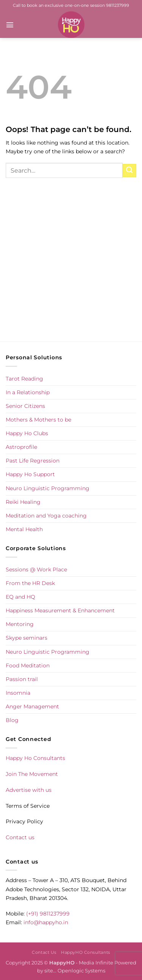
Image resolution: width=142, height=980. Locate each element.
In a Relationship (28, 392)
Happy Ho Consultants (35, 758)
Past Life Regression (33, 461)
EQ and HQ (20, 597)
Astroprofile (21, 447)
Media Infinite (96, 963)
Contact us (20, 837)
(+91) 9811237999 (48, 914)
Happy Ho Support (30, 474)
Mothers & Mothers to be (38, 420)
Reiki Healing (23, 502)
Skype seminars (27, 638)
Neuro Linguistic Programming (48, 488)
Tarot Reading (24, 379)
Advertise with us (29, 790)
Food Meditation (28, 665)
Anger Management (32, 706)
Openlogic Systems (81, 971)
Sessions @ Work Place (36, 569)
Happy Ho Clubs (27, 433)
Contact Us (44, 952)
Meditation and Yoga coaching (46, 516)
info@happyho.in (46, 922)
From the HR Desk (30, 583)
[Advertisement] (71, 268)
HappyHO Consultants (85, 952)
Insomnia (18, 693)
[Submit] (130, 171)
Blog (12, 720)
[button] (10, 25)
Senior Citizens (25, 406)
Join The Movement (32, 774)
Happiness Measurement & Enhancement (60, 610)
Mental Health (24, 529)
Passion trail (22, 679)
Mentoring (20, 624)
